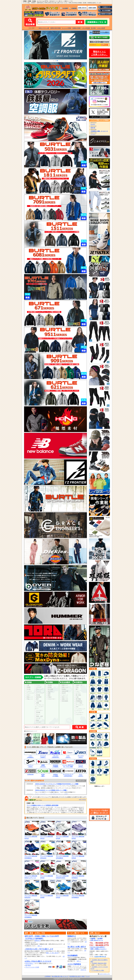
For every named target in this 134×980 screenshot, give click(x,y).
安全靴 (49, 685)
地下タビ (50, 691)
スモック (38, 687)
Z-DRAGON (30, 774)
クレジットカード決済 (32, 967)
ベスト (37, 685)
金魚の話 (93, 128)
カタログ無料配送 (74, 964)
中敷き (49, 697)
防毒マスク (64, 687)
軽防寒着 (38, 697)
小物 (76, 697)
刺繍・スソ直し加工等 (52, 953)
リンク (88, 976)
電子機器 (78, 699)
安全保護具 (65, 682)
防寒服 (37, 695)
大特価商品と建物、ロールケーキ (99, 131)
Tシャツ (38, 691)
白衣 (37, 720)
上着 (27, 685)
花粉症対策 (64, 691)
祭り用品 (93, 28)
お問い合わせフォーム (97, 940)
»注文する (83, 970)
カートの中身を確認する (99, 37)
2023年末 (93, 135)
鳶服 (37, 703)
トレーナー (39, 710)
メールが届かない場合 (98, 970)
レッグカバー (79, 713)
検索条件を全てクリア (31, 731)
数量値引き (38, 941)
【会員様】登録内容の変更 (99, 963)
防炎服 (37, 712)
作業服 (28, 682)
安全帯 (63, 693)
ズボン (28, 695)
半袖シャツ (29, 699)
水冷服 (28, 689)
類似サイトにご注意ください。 (99, 53)
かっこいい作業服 (66, 28)
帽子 (37, 699)
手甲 (76, 707)
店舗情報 (74, 8)
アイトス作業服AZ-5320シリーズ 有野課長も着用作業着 (43, 805)
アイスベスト (30, 693)
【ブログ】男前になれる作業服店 (99, 120)
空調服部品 (78, 701)
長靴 (48, 693)
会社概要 (65, 8)
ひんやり (93, 124)
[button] (54, 61)
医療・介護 (39, 716)
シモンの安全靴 (86, 28)
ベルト (77, 691)
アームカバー (79, 705)
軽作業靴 (50, 689)
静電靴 (49, 687)
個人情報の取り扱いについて (60, 976)
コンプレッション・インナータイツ (39, 707)
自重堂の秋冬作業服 (55, 28)
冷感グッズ (78, 685)
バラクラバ (78, 715)
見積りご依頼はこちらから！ (99, 949)
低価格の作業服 (76, 28)
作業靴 (49, 682)
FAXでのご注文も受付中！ (98, 947)
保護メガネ (64, 699)
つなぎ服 (38, 701)
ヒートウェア (39, 693)
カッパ (37, 714)
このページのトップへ (105, 974)
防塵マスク (64, 685)
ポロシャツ (39, 689)
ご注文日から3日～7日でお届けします (39, 949)
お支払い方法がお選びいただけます (38, 961)
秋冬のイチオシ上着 (44, 28)
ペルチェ (28, 691)
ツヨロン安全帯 (101, 28)
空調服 (28, 687)
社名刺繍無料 (73, 955)
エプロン (78, 693)
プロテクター (51, 699)
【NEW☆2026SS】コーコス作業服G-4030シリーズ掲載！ (51, 790)
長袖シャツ (29, 697)
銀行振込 (28, 965)
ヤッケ (37, 718)
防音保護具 (64, 701)
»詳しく (40, 946)
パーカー (38, 722)
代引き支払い (30, 963)
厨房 (48, 695)
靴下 (76, 689)
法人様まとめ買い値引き (77, 947)
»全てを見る (82, 799)
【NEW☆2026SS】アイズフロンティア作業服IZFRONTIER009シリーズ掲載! (57, 784)
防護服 (63, 689)
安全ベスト (64, 697)
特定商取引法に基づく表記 (77, 976)
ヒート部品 (78, 703)
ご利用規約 (48, 976)
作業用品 (78, 682)
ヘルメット (64, 695)
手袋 (76, 687)
